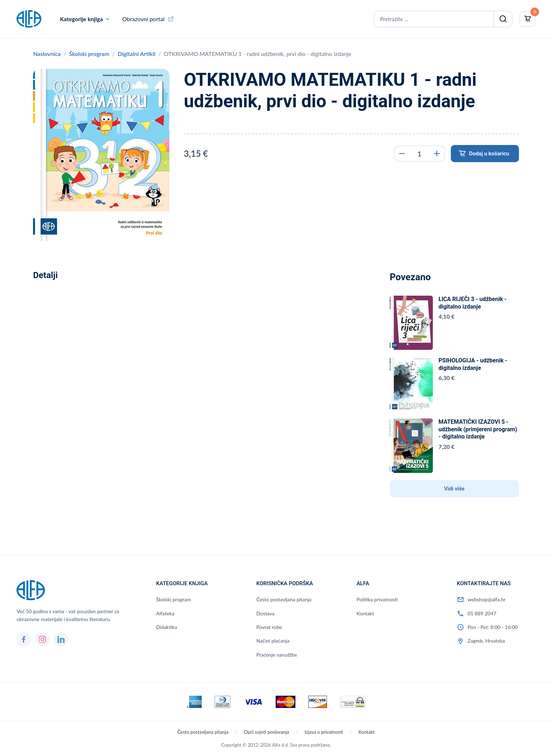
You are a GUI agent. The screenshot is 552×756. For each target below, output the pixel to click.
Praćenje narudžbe (277, 655)
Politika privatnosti (377, 599)
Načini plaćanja (273, 641)
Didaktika (167, 627)
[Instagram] (42, 639)
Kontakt (365, 613)
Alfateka (165, 613)
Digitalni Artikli (137, 54)
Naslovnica (47, 54)
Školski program (89, 54)
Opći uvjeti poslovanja (267, 732)
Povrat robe (269, 627)
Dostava (265, 613)
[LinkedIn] (61, 639)
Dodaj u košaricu (489, 154)
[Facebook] (24, 639)
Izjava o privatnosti (324, 732)
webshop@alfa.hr (487, 599)
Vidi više (454, 489)
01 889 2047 (482, 613)
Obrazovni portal (144, 19)
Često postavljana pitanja (284, 599)
